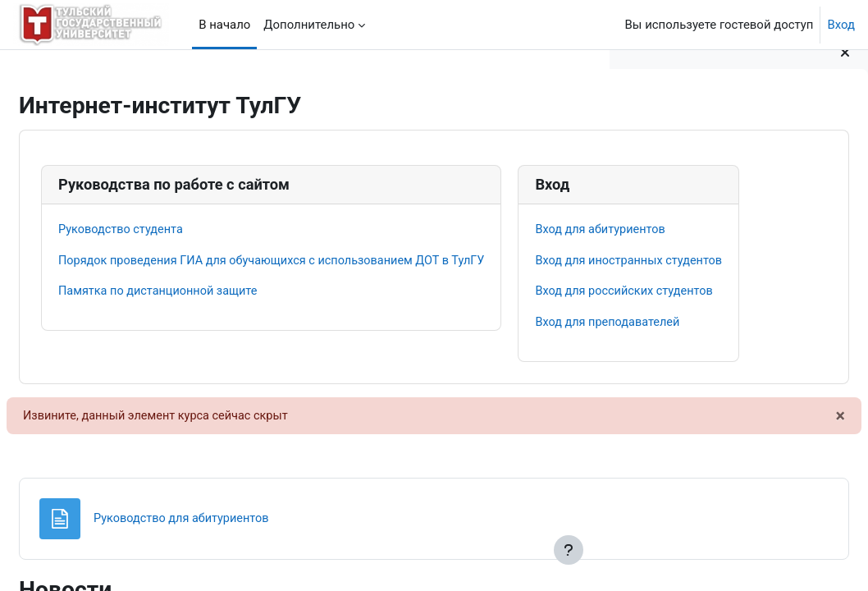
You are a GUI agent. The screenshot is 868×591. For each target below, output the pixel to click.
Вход (841, 25)
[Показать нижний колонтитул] (569, 550)
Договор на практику (689, 214)
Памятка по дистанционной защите (200, 293)
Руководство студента (162, 230)
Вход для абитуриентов (164, 414)
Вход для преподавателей (172, 508)
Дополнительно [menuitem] (309, 25)
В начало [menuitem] (224, 25)
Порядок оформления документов (728, 159)
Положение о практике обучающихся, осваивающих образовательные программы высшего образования (737, 251)
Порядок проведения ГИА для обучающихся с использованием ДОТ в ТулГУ (318, 261)
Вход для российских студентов (189, 477)
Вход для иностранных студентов (194, 446)
